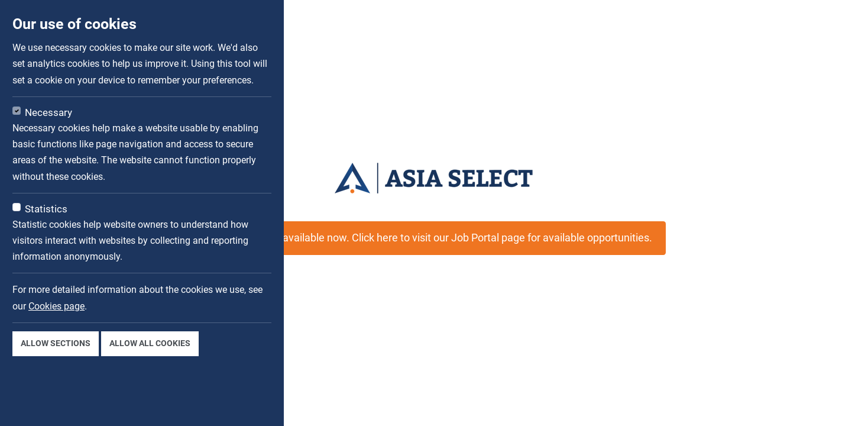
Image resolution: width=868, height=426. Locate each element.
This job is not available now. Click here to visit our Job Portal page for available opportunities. (434, 238)
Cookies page (56, 306)
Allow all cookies (150, 343)
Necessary (48, 112)
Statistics (46, 209)
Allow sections (56, 343)
